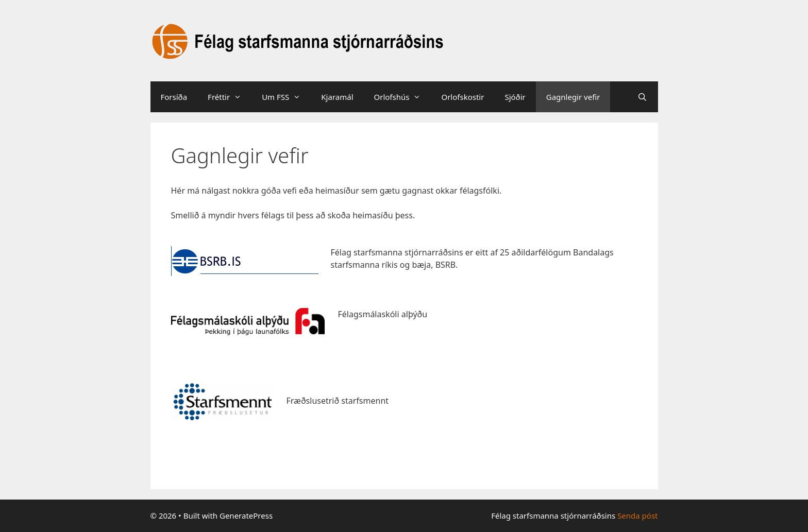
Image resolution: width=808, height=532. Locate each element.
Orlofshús (403, 97)
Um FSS (286, 97)
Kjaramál (337, 97)
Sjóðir (515, 97)
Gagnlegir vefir (573, 97)
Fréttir (230, 97)
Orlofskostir (462, 97)
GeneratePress (246, 516)
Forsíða (174, 97)
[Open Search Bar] (642, 97)
